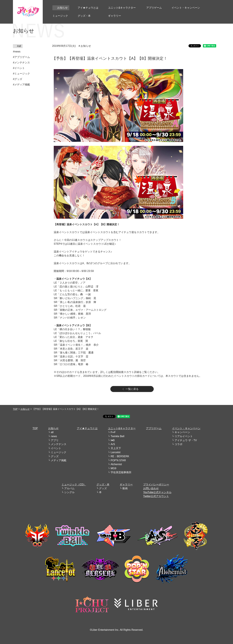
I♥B (113, 440)
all (52, 432)
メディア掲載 (59, 460)
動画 (125, 488)
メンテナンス (59, 444)
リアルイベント (184, 436)
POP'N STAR (118, 460)
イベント (56, 448)
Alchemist (116, 464)
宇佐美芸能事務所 (121, 472)
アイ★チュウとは (87, 428)
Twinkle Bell (117, 436)
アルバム (69, 488)
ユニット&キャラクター (122, 428)
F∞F (113, 432)
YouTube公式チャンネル (157, 492)
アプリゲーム (154, 428)
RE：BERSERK (120, 456)
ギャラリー (126, 484)
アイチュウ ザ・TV (186, 440)
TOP (15, 409)
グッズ (55, 456)
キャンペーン (182, 432)
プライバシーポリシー (156, 484)
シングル (69, 492)
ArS (113, 444)
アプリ (55, 440)
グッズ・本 (103, 484)
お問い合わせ (151, 488)
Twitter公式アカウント (156, 496)
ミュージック (59, 452)
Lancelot (116, 452)
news (54, 436)
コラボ (178, 444)
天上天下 (116, 448)
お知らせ (25, 409)
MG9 (114, 468)
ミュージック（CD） (74, 484)
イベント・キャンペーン (186, 428)
